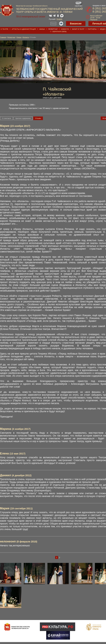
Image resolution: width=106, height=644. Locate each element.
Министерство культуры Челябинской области (32, 6)
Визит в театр (78, 29)
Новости (65, 29)
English (60, 19)
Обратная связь (60, 32)
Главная (3, 37)
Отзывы (38, 118)
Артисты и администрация (24, 29)
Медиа (103, 29)
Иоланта (26, 37)
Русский (52, 19)
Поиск (53, 24)
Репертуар (53, 29)
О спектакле (6, 118)
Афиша (42, 29)
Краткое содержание (23, 118)
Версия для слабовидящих (61, 24)
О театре (4, 29)
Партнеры (92, 29)
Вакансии (76, 24)
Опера (19, 37)
